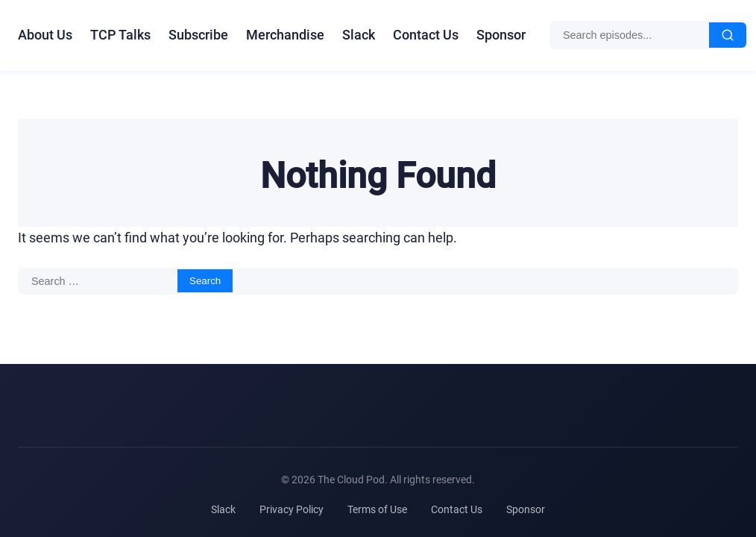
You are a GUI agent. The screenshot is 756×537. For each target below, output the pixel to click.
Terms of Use (377, 509)
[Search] (728, 35)
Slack (359, 35)
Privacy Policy (292, 509)
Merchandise (285, 35)
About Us (45, 35)
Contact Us (426, 35)
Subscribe (198, 35)
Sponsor (501, 35)
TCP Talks (120, 35)
